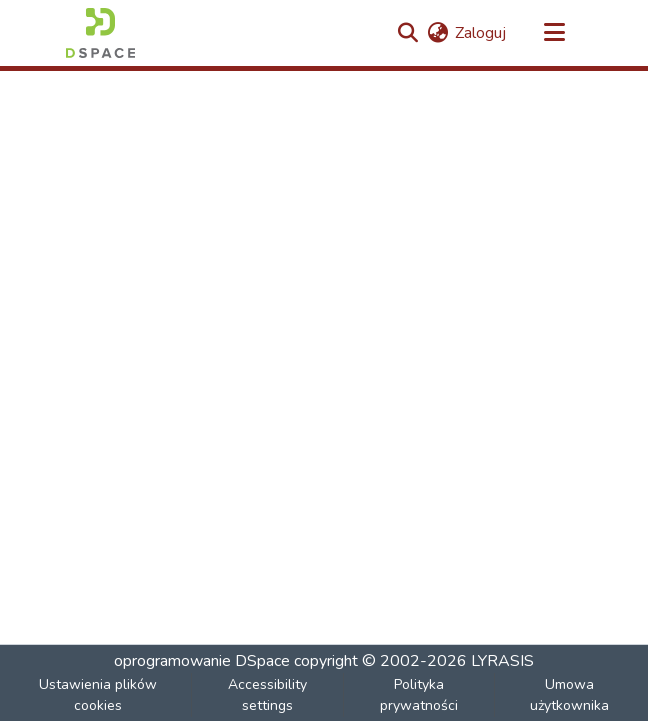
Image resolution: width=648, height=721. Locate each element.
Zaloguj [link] (480, 33)
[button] (100, 33)
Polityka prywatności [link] (419, 695)
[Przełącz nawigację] (554, 33)
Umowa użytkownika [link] (569, 695)
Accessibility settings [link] (267, 695)
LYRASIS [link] (502, 661)
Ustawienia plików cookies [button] (98, 695)
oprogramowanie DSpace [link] (202, 661)
